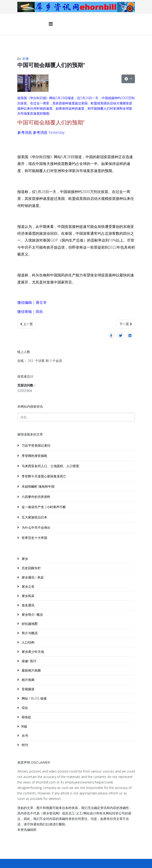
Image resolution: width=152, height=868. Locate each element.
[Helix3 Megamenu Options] (51, 24)
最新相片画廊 (31, 670)
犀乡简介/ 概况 (32, 614)
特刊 (24, 745)
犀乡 (24, 559)
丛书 (24, 735)
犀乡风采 (28, 596)
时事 (26, 59)
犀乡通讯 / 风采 (32, 577)
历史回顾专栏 (31, 568)
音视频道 (28, 689)
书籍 (24, 726)
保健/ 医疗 (29, 661)
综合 (24, 708)
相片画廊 (28, 680)
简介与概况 (29, 633)
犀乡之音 (28, 586)
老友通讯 (28, 605)
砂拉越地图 (29, 624)
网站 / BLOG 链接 (34, 698)
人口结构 (28, 642)
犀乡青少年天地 (32, 652)
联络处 (26, 717)
